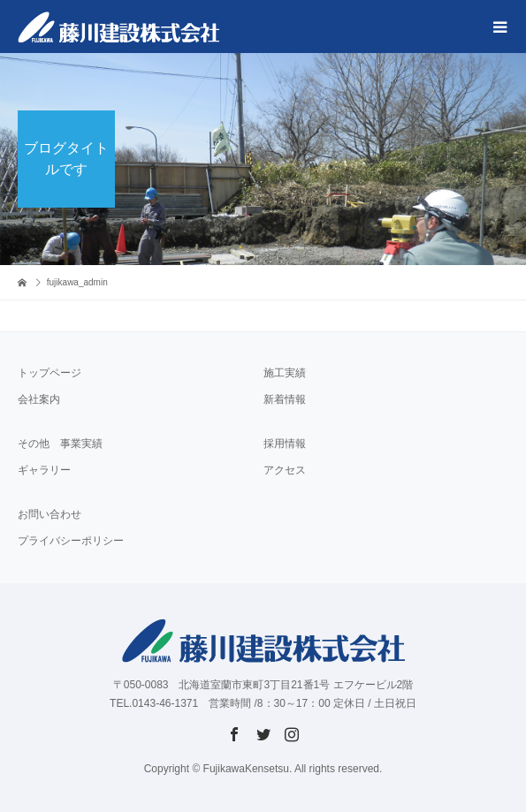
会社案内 (39, 399)
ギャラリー (44, 470)
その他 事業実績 (60, 444)
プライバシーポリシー (71, 541)
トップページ (50, 373)
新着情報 (285, 399)
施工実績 (285, 373)
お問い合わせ (50, 514)
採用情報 (285, 444)
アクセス (285, 470)
